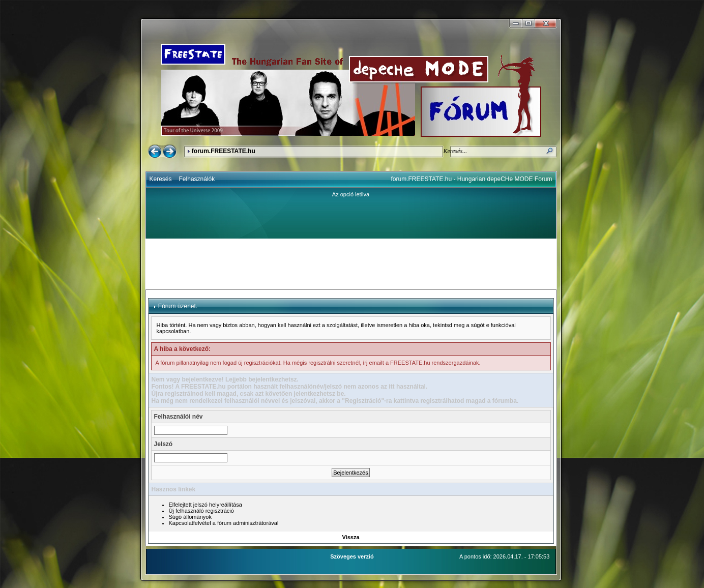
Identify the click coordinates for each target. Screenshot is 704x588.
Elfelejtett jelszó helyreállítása (206, 505)
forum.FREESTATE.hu (224, 151)
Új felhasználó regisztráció (201, 511)
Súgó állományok (190, 517)
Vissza (350, 537)
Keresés (161, 179)
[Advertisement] (351, 264)
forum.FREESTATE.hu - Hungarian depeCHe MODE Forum (472, 179)
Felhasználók (197, 179)
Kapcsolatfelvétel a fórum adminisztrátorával (224, 523)
